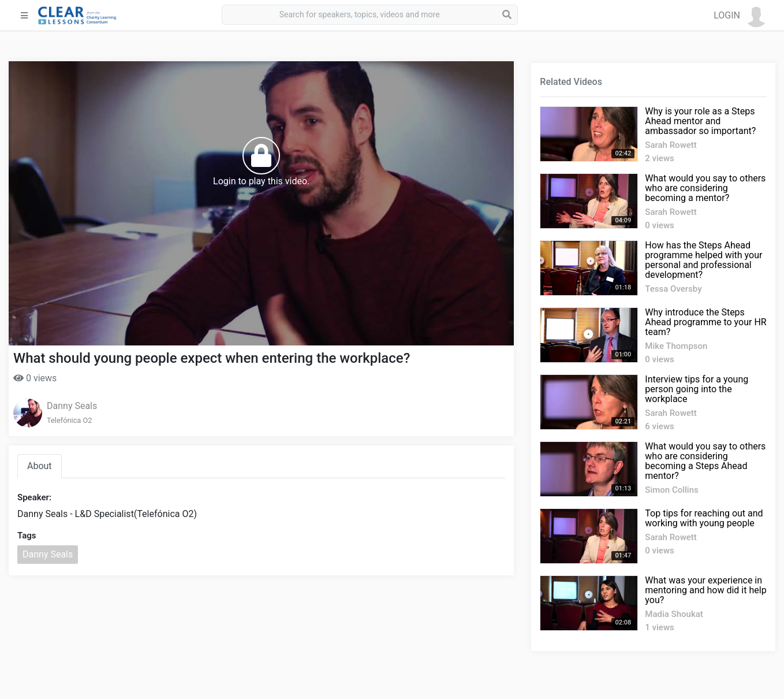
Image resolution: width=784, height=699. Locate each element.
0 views (35, 378)
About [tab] (40, 466)
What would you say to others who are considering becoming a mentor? (705, 188)
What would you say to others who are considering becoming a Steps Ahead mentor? (705, 461)
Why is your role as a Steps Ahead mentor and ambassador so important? (700, 121)
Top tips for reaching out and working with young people (704, 518)
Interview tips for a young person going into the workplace (697, 389)
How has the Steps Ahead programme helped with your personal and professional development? (703, 260)
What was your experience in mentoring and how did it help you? (705, 590)
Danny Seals (72, 406)
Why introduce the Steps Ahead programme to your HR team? (705, 322)
